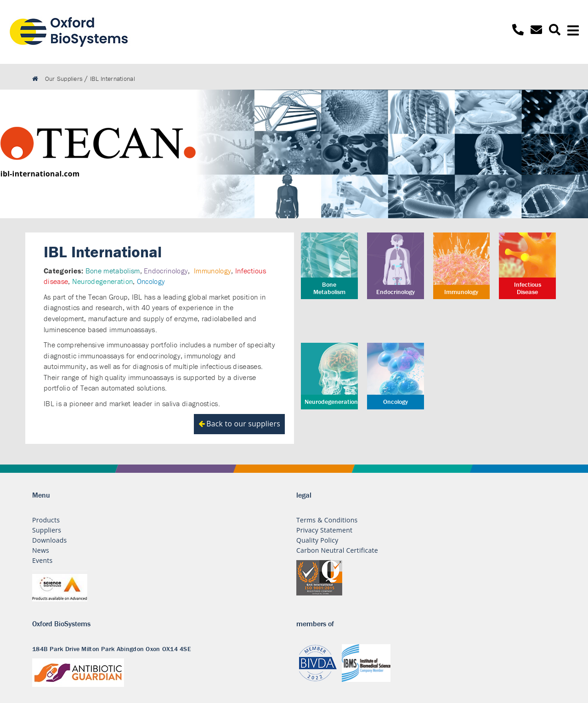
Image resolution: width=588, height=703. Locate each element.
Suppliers (47, 530)
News (41, 550)
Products (46, 520)
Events (42, 560)
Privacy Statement (324, 530)
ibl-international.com (40, 174)
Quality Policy (317, 540)
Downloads (50, 540)
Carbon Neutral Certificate (337, 550)
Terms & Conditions (327, 520)
